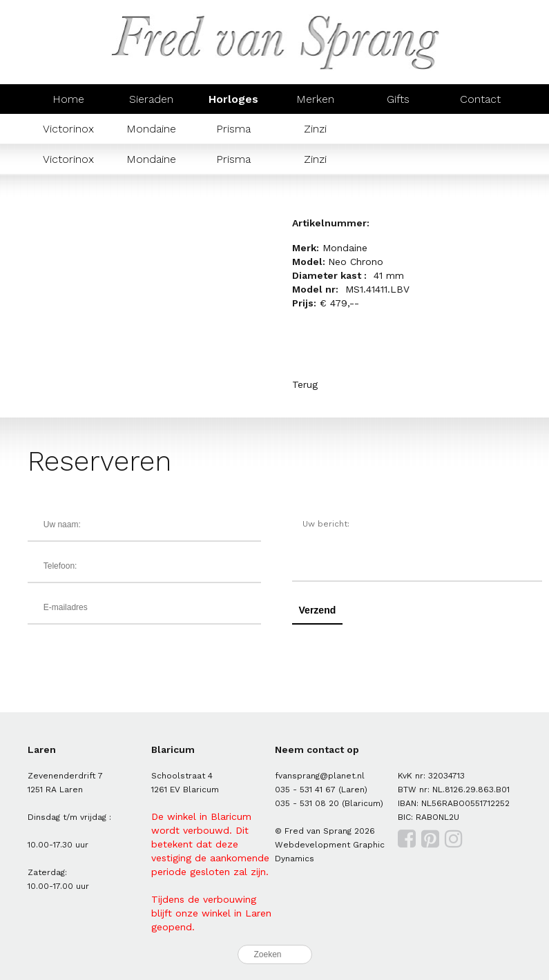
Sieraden (151, 99)
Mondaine (151, 129)
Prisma (233, 129)
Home (68, 99)
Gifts (398, 99)
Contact (480, 99)
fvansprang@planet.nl (320, 776)
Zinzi (315, 129)
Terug (305, 384)
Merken (315, 99)
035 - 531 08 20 (307, 803)
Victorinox (68, 129)
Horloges (233, 99)
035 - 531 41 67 (305, 790)
